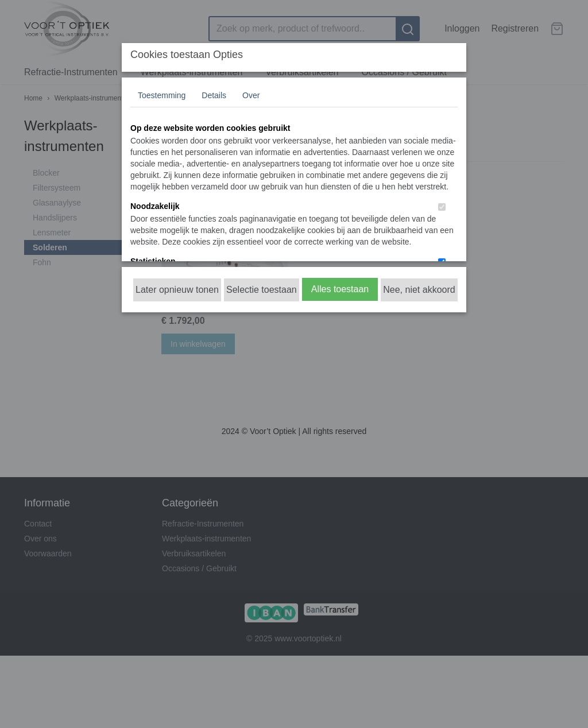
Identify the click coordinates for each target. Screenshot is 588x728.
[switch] (442, 207)
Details (214, 95)
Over (251, 95)
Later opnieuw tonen (177, 290)
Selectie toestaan (262, 290)
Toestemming (162, 95)
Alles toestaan (340, 289)
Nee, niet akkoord (419, 290)
